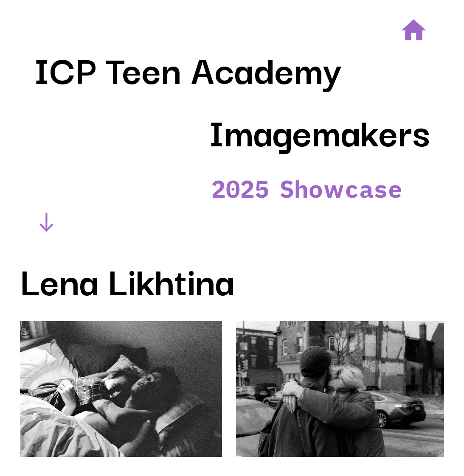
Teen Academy (224, 68)
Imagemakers (319, 130)
